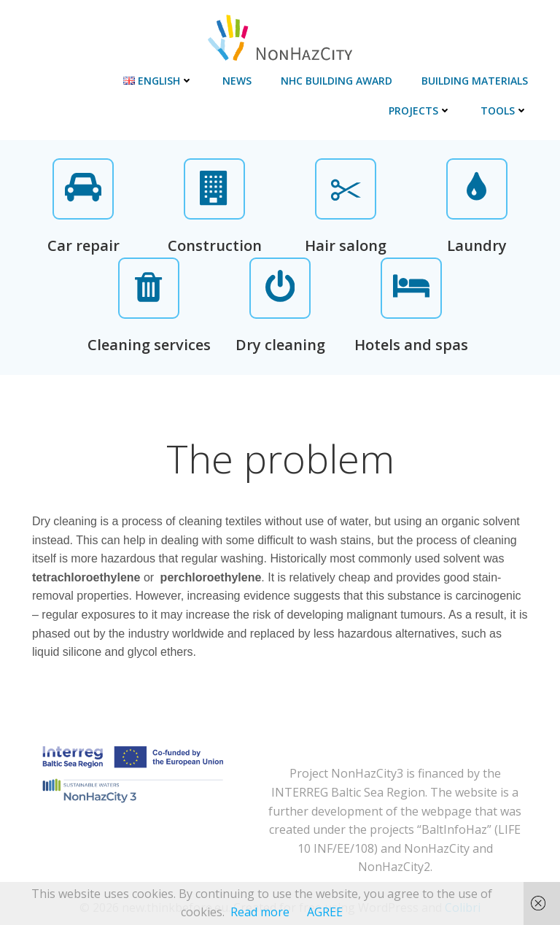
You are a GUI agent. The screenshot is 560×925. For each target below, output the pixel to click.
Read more (260, 912)
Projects (420, 111)
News (237, 81)
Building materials (475, 81)
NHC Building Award (337, 81)
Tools (504, 111)
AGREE (325, 912)
